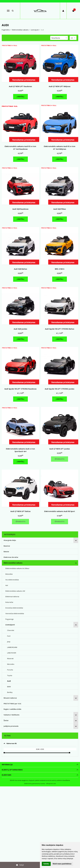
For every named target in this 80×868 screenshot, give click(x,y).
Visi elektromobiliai (12, 580)
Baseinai (7, 546)
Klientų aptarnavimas (12, 770)
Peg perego (10, 619)
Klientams (7, 775)
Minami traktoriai (10, 698)
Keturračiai (9, 602)
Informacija (7, 765)
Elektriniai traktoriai (12, 597)
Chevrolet (11, 630)
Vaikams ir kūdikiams (11, 715)
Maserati (10, 658)
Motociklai (9, 574)
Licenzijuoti (10, 625)
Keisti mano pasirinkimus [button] (62, 864)
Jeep (9, 642)
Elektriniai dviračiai (11, 557)
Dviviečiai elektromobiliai (14, 608)
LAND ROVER (12, 653)
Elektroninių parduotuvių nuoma (35, 783)
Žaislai (6, 720)
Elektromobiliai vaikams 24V (15, 591)
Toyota (10, 675)
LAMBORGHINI (12, 647)
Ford (9, 636)
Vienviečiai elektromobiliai (15, 613)
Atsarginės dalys (10, 540)
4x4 (7, 585)
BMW (9, 687)
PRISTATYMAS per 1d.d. (12, 704)
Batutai (6, 552)
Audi (9, 681)
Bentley (10, 692)
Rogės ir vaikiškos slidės (12, 709)
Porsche (10, 670)
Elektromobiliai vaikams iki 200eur (17, 568)
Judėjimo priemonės (11, 726)
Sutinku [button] (46, 864)
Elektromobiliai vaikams (13, 563)
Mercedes (11, 664)
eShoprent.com (51, 783)
